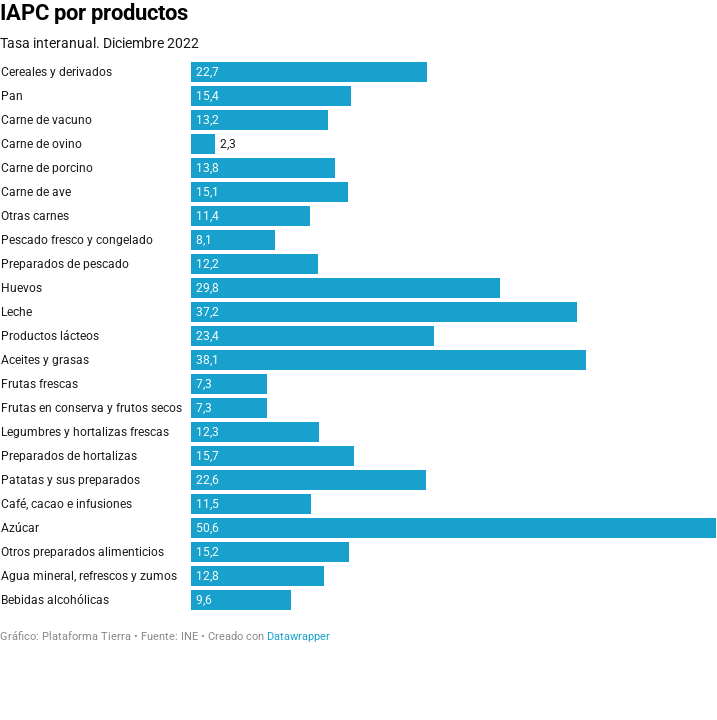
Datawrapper (298, 636)
